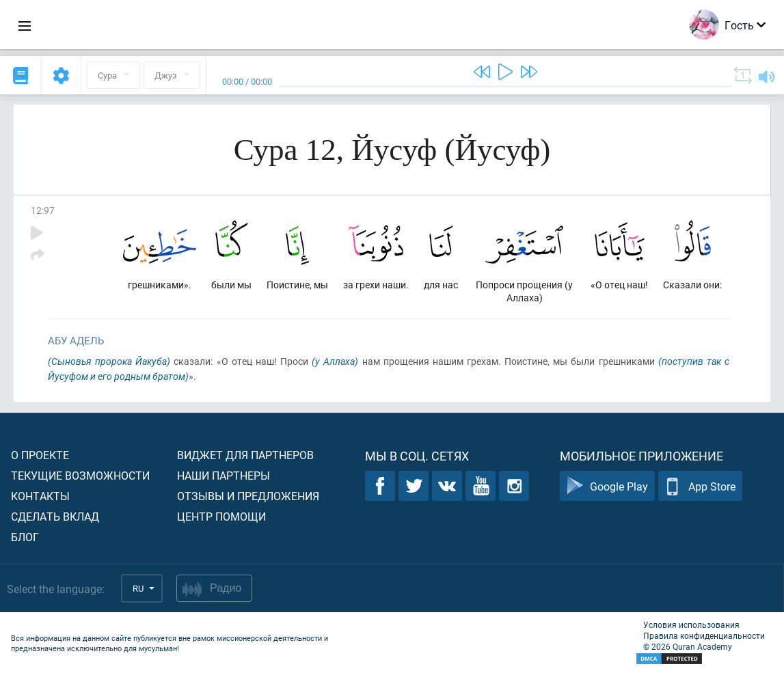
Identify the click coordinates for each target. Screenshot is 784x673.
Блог (25, 537)
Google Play (607, 486)
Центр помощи (221, 516)
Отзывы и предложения (248, 496)
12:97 (43, 210)
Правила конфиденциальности (704, 635)
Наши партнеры (224, 475)
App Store (700, 486)
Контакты (40, 496)
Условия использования (691, 624)
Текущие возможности (80, 475)
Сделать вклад (55, 516)
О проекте (40, 455)
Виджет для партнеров (245, 455)
